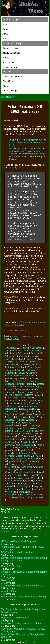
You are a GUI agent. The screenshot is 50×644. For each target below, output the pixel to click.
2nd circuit (37, 348)
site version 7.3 (8, 97)
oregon (11, 447)
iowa (8, 411)
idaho (8, 406)
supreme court (23, 478)
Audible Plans (8, 591)
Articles (6, 29)
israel (35, 411)
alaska (40, 359)
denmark (10, 384)
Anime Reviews (10, 48)
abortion (23, 356)
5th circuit (23, 351)
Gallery (6, 57)
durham (40, 384)
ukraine (35, 483)
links (34, 417)
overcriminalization (28, 447)
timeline (38, 481)
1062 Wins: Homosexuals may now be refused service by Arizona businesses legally (28, 143)
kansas (29, 414)
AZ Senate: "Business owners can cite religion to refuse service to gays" (27, 150)
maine (31, 420)
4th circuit (10, 351)
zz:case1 (39, 497)
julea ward (18, 414)
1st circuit (24, 348)
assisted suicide (13, 364)
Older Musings (10, 91)
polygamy (10, 456)
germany (29, 395)
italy (7, 414)
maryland (24, 423)
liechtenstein (22, 417)
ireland (18, 411)
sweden (37, 478)
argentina (12, 362)
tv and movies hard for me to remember (22, 586)
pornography (24, 456)
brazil (12, 370)
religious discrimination (31, 336)
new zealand (33, 439)
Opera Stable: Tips (11, 566)
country (38, 378)
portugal (37, 456)
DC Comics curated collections (17, 552)
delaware (32, 381)
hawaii (40, 395)
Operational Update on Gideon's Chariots (23, 629)
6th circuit (10, 353)
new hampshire (13, 436)
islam (26, 411)
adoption (19, 359)
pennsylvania (12, 453)
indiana (33, 409)
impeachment (12, 409)
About (5, 86)
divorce (20, 384)
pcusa (8, 450)
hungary (25, 403)
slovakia (32, 470)
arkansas (34, 362)
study (10, 478)
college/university (14, 376)
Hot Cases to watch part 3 (15, 618)
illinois (17, 406)
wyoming (27, 497)
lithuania (10, 420)
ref (14, 303)
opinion (40, 445)
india (24, 409)
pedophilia (26, 450)
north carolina (12, 442)
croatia (12, 381)
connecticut (26, 378)
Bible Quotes (9, 81)
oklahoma (29, 445)
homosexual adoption (16, 400)
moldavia (21, 431)
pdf (15, 450)
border (24, 367)
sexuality (21, 470)
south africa (31, 472)
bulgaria (31, 370)
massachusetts (12, 425)
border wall (36, 367)
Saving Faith (8, 580)
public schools (34, 459)
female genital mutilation (27, 389)
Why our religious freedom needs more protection (25, 324)
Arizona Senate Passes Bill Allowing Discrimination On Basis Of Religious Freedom (27, 156)
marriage (10, 423)
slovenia (9, 472)
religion (9, 461)
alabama (30, 359)
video (27, 489)
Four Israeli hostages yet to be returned (22, 623)
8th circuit (36, 353)
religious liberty (11, 339)
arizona (15, 336)
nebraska (12, 434)
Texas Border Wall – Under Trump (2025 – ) (24, 547)
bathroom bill (12, 367)
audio (26, 364)
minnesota (10, 428)
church (32, 373)
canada (22, 373)
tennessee (18, 481)
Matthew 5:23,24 (9, 531)
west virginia (28, 495)
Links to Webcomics (12, 76)
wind (40, 495)
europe (9, 389)
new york (20, 439)
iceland (35, 403)
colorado (30, 376)
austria (35, 364)
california (10, 373)
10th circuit (11, 348)
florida (21, 392)
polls (33, 453)
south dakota (22, 475)
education (12, 387)
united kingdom (24, 486)
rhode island (26, 467)
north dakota (29, 442)
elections (24, 387)
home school (27, 398)
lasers (10, 417)
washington (24, 492)
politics (24, 453)
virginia (38, 489)
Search (6, 38)
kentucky (39, 414)
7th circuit (23, 353)
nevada (38, 434)
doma (30, 384)
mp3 (42, 431)
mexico (25, 425)
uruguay (38, 486)
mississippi (31, 428)
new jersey (29, 436)
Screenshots (8, 62)
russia (11, 470)
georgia (18, 395)
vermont (18, 489)
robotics (39, 467)
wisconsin (14, 497)
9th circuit (10, 356)
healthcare (13, 398)
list (40, 417)
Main (5, 24)
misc (21, 428)
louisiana (21, 420)
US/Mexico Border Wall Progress (19, 541)
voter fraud (11, 492)
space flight (37, 475)
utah (7, 489)
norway (9, 445)
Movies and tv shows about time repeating (23, 597)
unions (9, 486)
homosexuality (36, 400)
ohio (18, 445)
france (30, 392)
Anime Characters (11, 53)
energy (36, 387)
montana (33, 431)
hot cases (13, 403)
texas (28, 481)
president (10, 459)
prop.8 (20, 459)
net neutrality (26, 434)
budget (21, 370)
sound (19, 472)
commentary (11, 378)
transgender (15, 483)
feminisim (10, 392)
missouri (9, 431)
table (8, 481)
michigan (36, 425)
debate (22, 381)
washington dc (12, 495)
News (5, 34)
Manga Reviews (10, 67)
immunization (30, 406)
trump (26, 483)
